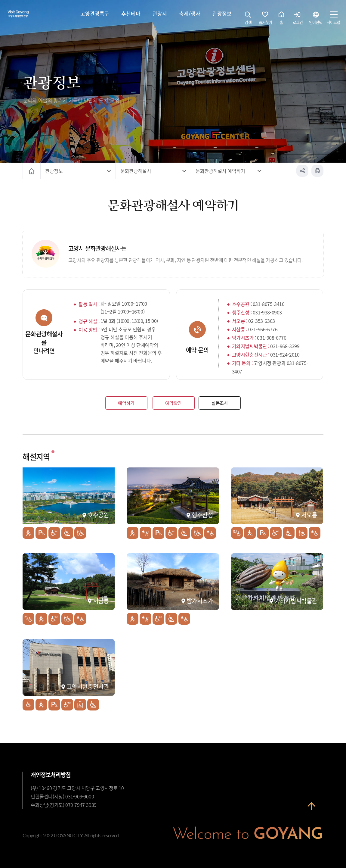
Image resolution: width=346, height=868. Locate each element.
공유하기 (302, 171)
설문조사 (220, 403)
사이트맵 (333, 20)
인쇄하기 (317, 171)
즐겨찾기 (265, 20)
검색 (248, 20)
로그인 (298, 20)
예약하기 (126, 403)
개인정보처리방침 (51, 775)
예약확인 (173, 403)
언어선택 (316, 20)
